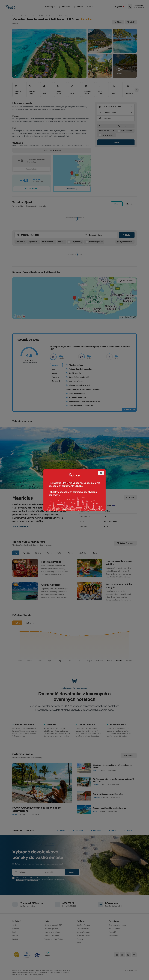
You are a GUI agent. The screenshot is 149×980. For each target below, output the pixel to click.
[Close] (101, 473)
